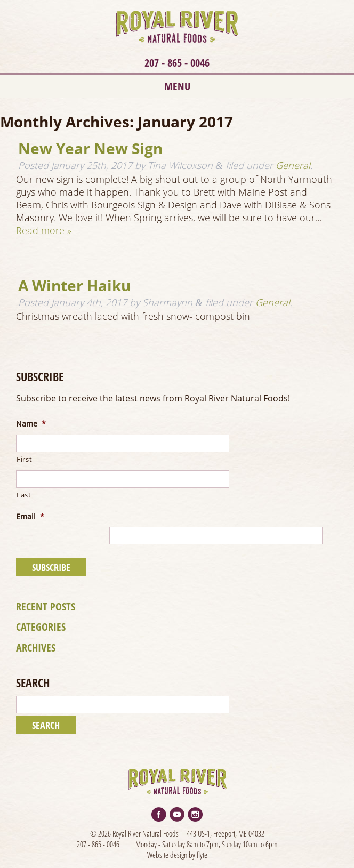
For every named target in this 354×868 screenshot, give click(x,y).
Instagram (195, 814)
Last (24, 495)
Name (31, 424)
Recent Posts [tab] (46, 607)
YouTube (177, 814)
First (24, 459)
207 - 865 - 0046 (177, 63)
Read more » (44, 230)
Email (30, 517)
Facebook (159, 814)
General (293, 165)
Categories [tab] (41, 627)
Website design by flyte (177, 855)
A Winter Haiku (74, 285)
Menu (177, 86)
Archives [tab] (36, 648)
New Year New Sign (90, 148)
